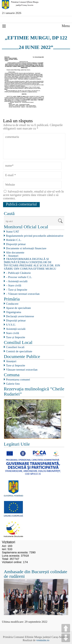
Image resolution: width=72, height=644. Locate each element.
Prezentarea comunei (18, 380)
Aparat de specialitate (18, 308)
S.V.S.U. (11, 325)
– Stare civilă (14, 285)
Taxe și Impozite (16, 337)
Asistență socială (16, 329)
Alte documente (15, 252)
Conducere (12, 304)
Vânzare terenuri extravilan (22, 370)
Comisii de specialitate (19, 351)
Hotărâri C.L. (14, 240)
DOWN (66, 638)
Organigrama (14, 312)
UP (66, 628)
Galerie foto (13, 384)
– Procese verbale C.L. (19, 277)
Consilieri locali (15, 347)
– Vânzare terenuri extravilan (23, 294)
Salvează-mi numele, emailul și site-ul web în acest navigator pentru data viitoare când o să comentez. (33, 195)
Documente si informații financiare (26, 248)
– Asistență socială (17, 281)
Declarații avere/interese (20, 316)
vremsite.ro (43, 640)
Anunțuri (11, 361)
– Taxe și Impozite (17, 290)
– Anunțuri (12, 256)
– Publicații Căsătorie (18, 273)
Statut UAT (12, 232)
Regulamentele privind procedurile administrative (35, 236)
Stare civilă (12, 333)
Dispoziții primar (16, 244)
